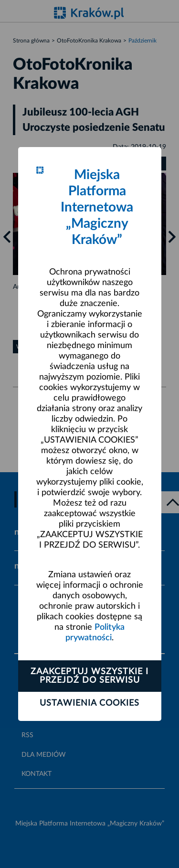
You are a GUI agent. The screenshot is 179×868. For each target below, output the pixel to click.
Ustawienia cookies (89, 703)
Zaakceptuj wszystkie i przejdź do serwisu (89, 676)
